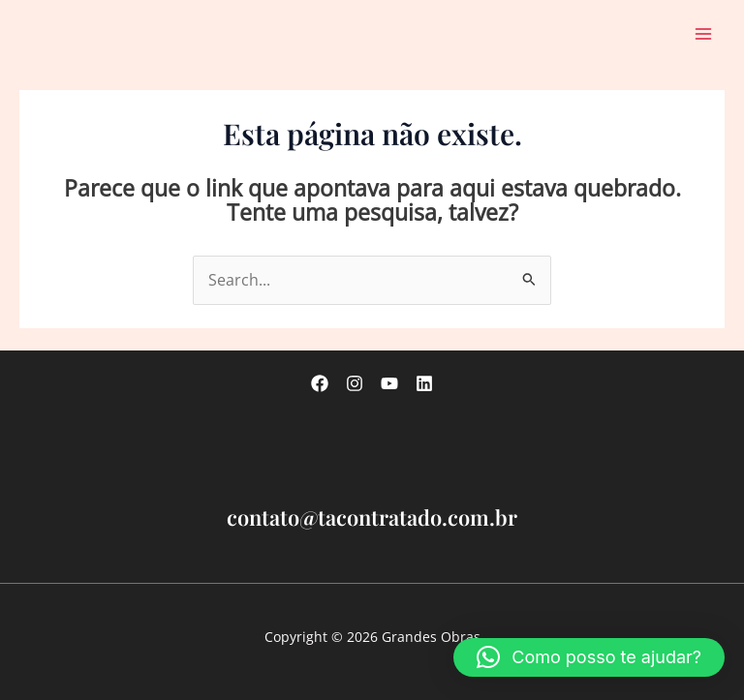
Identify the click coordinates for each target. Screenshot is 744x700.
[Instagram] (355, 383)
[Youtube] (389, 383)
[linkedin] (424, 383)
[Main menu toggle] (704, 33)
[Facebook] (320, 383)
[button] (589, 657)
